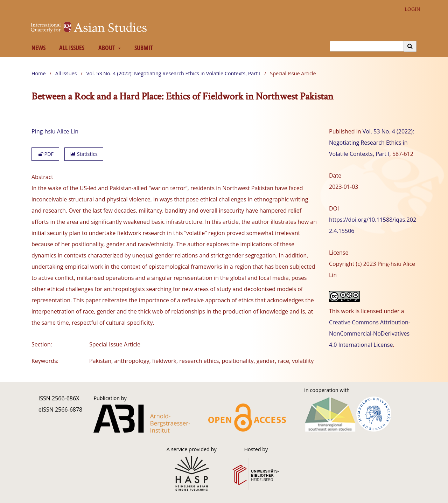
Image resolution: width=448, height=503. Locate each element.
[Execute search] (410, 46)
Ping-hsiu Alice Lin (55, 131)
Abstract (42, 177)
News (37, 48)
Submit (142, 48)
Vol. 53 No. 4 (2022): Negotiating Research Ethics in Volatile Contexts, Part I (174, 73)
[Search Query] (367, 46)
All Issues (71, 48)
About (106, 48)
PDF (45, 154)
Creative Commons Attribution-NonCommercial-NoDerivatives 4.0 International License (370, 333)
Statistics (84, 154)
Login (410, 9)
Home (39, 73)
